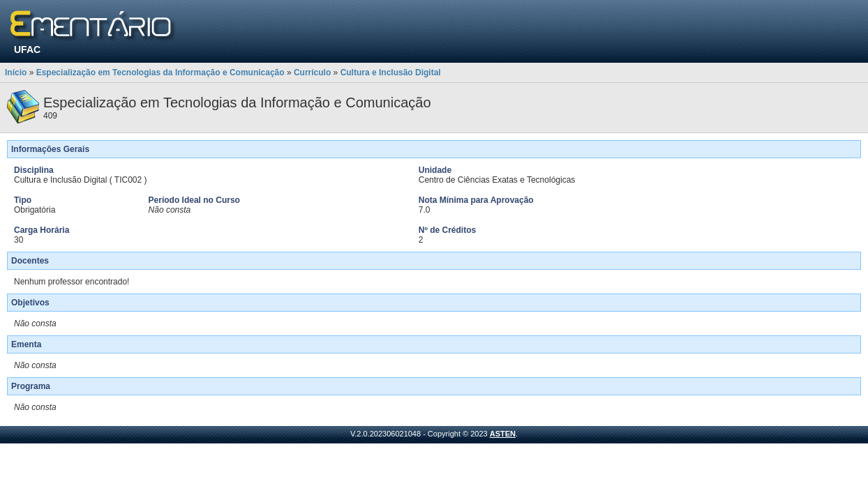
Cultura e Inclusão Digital (391, 73)
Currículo (312, 73)
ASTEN (503, 434)
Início (16, 73)
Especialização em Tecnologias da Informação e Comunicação (160, 73)
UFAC (27, 50)
